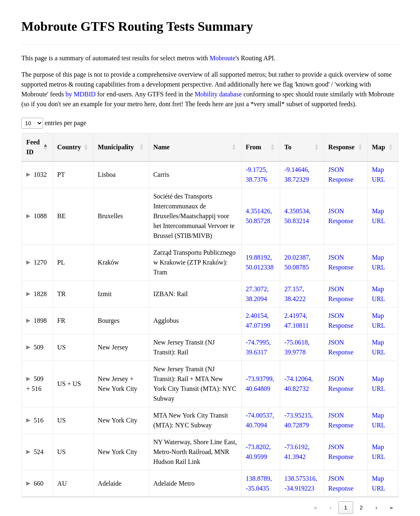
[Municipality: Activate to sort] (121, 147)
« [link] (316, 508)
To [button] (288, 147)
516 (39, 420)
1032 (40, 175)
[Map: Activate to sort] (383, 147)
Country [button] (69, 147)
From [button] (253, 147)
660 (39, 483)
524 (39, 452)
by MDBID (81, 94)
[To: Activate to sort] (302, 147)
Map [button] (379, 147)
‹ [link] (331, 508)
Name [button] (162, 147)
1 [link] (346, 508)
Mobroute (223, 58)
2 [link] (361, 508)
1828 (40, 294)
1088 (40, 216)
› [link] (376, 508)
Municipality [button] (116, 147)
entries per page (65, 123)
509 (39, 347)
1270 (40, 262)
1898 (40, 321)
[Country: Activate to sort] (73, 147)
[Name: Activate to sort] (195, 147)
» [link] (391, 508)
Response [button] (341, 147)
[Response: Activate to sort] (346, 147)
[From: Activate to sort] (260, 147)
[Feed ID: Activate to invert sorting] (38, 147)
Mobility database (218, 94)
